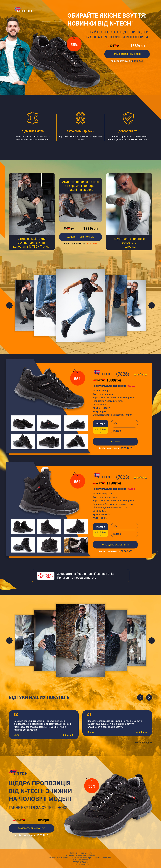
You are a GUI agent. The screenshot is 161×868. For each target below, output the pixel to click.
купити (115, 441)
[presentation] (140, 697)
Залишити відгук (143, 742)
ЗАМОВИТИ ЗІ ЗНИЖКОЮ (127, 54)
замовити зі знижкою (80, 237)
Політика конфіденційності (81, 853)
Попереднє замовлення (115, 545)
